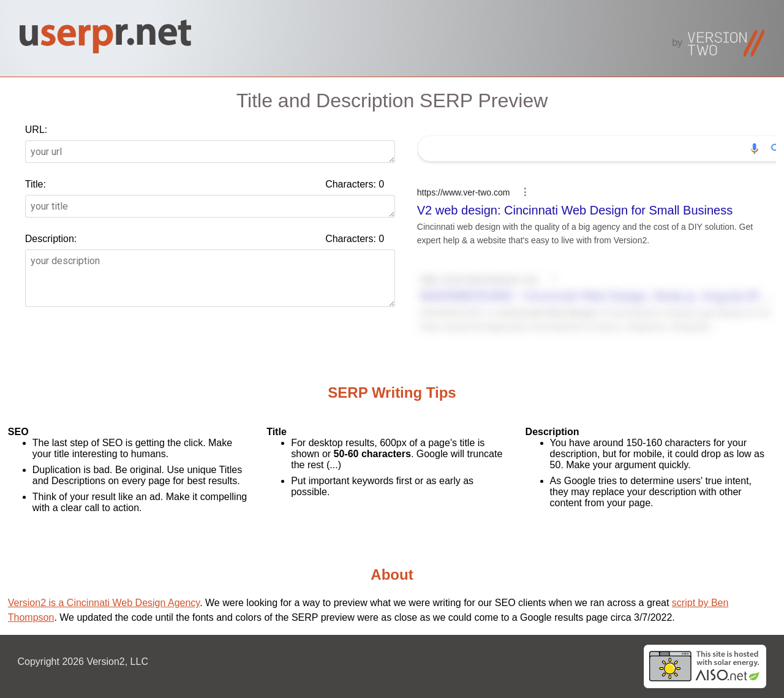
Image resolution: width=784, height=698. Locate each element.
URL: (36, 130)
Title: (36, 184)
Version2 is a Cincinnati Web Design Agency (104, 603)
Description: (51, 239)
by (718, 43)
